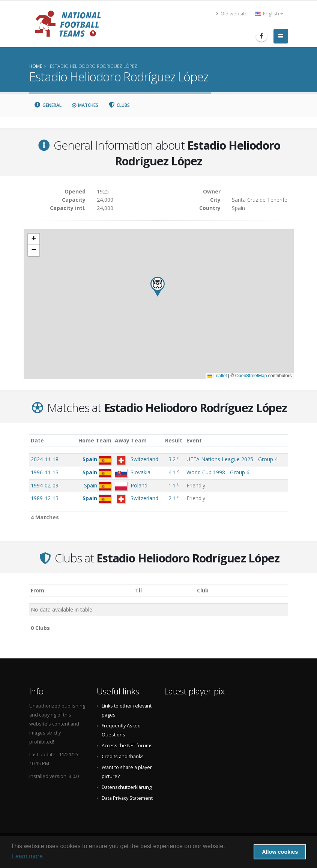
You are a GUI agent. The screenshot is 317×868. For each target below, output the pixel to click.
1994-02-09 (45, 485)
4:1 (172, 472)
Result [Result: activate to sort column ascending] (174, 440)
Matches (85, 105)
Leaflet (217, 376)
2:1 (172, 498)
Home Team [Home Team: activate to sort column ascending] (95, 440)
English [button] (269, 14)
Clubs (119, 105)
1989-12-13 (45, 498)
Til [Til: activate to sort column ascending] (138, 590)
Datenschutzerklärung (127, 787)
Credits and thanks (123, 756)
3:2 (172, 459)
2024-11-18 (45, 459)
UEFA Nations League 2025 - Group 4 (232, 459)
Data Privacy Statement (127, 798)
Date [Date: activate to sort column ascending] (37, 440)
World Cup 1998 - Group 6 (218, 472)
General (48, 105)
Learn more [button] (27, 856)
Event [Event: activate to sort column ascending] (194, 440)
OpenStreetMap (251, 376)
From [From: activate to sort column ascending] (38, 590)
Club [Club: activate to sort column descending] (203, 590)
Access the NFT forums (127, 746)
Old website (232, 14)
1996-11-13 (45, 472)
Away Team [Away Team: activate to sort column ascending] (131, 440)
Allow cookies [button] (280, 852)
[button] (158, 287)
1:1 (172, 485)
